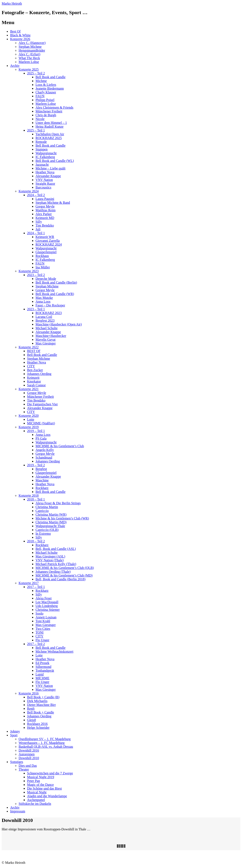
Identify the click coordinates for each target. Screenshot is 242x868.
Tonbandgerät (45, 670)
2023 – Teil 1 (36, 309)
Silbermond (43, 667)
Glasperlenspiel (46, 252)
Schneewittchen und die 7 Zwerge (50, 773)
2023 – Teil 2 (36, 275)
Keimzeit (33, 378)
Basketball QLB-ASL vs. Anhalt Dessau (46, 747)
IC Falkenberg (45, 157)
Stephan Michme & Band (53, 203)
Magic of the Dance (40, 785)
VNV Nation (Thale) (50, 560)
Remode (41, 142)
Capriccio (42, 511)
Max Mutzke (44, 298)
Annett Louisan (46, 617)
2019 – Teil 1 (36, 431)
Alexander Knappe (48, 176)
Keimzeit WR (45, 237)
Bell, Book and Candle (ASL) (56, 549)
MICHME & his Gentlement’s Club (60, 446)
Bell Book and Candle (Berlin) (56, 282)
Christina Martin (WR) (51, 515)
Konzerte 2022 (29, 347)
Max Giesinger (46, 343)
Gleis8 (31, 720)
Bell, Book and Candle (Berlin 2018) (60, 579)
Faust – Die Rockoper (50, 305)
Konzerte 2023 (29, 271)
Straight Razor (45, 184)
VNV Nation (44, 180)
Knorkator (34, 381)
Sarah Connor (36, 385)
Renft (31, 709)
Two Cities (43, 629)
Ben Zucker (35, 370)
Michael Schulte (46, 328)
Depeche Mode (46, 279)
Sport (14, 735)
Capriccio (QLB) (47, 530)
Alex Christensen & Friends (54, 107)
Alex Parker (44, 214)
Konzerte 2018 (29, 496)
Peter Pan (33, 781)
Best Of (15, 31)
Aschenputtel (36, 800)
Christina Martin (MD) (51, 522)
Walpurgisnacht (46, 153)
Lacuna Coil (44, 317)
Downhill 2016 (29, 750)
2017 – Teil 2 (36, 644)
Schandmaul (44, 457)
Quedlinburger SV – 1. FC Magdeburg (45, 739)
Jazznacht (42, 165)
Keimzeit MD (45, 218)
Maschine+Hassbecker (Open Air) (59, 324)
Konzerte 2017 (29, 583)
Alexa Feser (44, 598)
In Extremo (43, 534)
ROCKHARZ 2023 (49, 313)
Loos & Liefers (46, 85)
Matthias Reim (46, 210)
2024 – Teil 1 (36, 233)
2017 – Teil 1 (36, 587)
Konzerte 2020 (29, 416)
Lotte (31, 419)
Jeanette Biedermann (50, 88)
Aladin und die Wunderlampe (47, 796)
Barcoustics (43, 187)
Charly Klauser (46, 92)
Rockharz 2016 (37, 724)
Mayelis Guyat (46, 340)
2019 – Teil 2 (36, 465)
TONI (40, 632)
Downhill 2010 (29, 758)
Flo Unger (42, 640)
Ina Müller (43, 267)
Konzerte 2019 (29, 427)
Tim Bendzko (45, 225)
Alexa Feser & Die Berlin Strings (58, 503)
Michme (41, 81)
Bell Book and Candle (51, 77)
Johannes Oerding (39, 374)
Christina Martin (47, 507)
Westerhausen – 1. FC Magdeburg (42, 743)
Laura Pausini (45, 199)
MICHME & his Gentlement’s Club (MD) (64, 575)
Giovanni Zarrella (48, 241)
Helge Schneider (38, 728)
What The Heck (29, 58)
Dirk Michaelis (37, 701)
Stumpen (42, 149)
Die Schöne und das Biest (44, 788)
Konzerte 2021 (29, 389)
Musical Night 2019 (41, 777)
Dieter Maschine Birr (41, 705)
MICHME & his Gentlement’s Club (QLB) (65, 568)
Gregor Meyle (45, 206)
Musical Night (37, 792)
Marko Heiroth (12, 3)
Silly (39, 222)
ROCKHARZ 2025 (49, 138)
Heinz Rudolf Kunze (49, 126)
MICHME (42, 678)
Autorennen (27, 754)
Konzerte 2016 (29, 693)
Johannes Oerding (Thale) (53, 572)
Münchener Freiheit (49, 111)
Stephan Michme (30, 47)
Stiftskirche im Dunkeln (35, 804)
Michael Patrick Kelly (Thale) (56, 564)
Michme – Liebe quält (51, 168)
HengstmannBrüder (32, 50)
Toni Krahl (43, 621)
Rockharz (42, 488)
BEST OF (34, 351)
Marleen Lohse (29, 62)
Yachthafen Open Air (50, 134)
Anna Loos (43, 301)
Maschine (42, 480)
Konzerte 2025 (29, 69)
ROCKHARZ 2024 (49, 244)
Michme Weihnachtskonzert (54, 651)
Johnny (15, 731)
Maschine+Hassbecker (51, 336)
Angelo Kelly (45, 450)
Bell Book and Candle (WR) (55, 294)
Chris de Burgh (46, 115)
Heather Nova (45, 172)
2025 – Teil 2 (36, 73)
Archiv (15, 66)
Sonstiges (17, 762)
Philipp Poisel (45, 100)
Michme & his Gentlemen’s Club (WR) (62, 518)
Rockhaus (42, 256)
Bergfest (41, 469)
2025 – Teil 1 (36, 130)
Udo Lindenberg (47, 606)
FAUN (40, 96)
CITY (31, 366)
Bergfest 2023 (45, 321)
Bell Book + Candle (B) (43, 697)
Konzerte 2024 (29, 191)
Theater (24, 769)
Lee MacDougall (47, 602)
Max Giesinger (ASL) (50, 556)
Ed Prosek (42, 663)
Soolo (39, 613)
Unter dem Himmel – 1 (51, 123)
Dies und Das (28, 766)
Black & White (20, 35)
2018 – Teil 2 (36, 541)
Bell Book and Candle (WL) (55, 161)
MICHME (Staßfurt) (41, 423)
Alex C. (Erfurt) (29, 54)
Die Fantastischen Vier (42, 404)
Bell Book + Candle (41, 712)
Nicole (40, 119)
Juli (38, 229)
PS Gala (41, 438)
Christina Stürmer (48, 610)
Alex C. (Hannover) (32, 43)
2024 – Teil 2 (36, 195)
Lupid (40, 674)
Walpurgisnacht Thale (50, 526)
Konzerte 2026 (20, 39)
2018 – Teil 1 (36, 499)
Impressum (18, 811)
